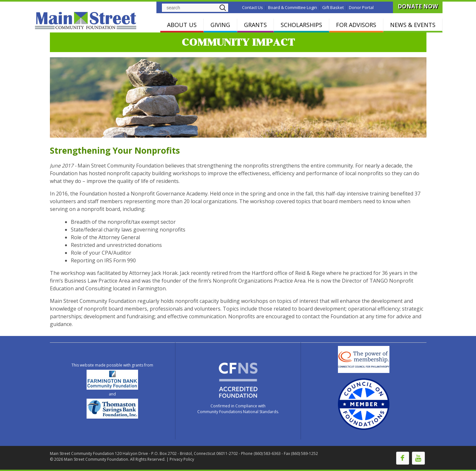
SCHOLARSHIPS (301, 25)
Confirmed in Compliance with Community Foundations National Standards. (238, 409)
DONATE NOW (418, 6)
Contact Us (252, 7)
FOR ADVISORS (356, 25)
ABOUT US (182, 25)
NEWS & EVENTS (413, 25)
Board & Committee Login (293, 7)
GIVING (220, 25)
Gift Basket (333, 7)
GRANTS (255, 25)
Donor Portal (361, 7)
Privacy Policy (182, 459)
